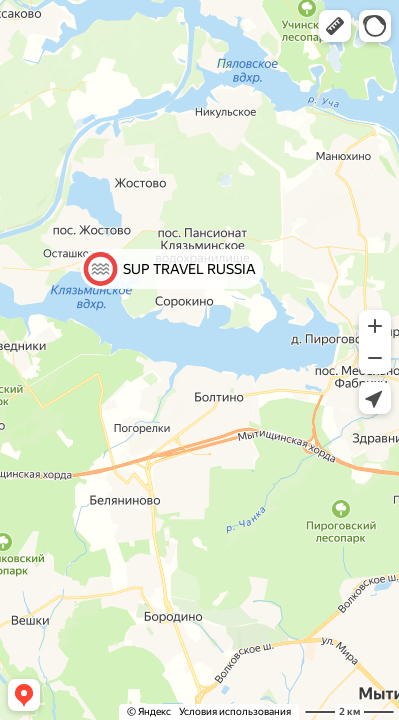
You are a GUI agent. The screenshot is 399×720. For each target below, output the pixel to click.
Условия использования (235, 711)
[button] (335, 26)
